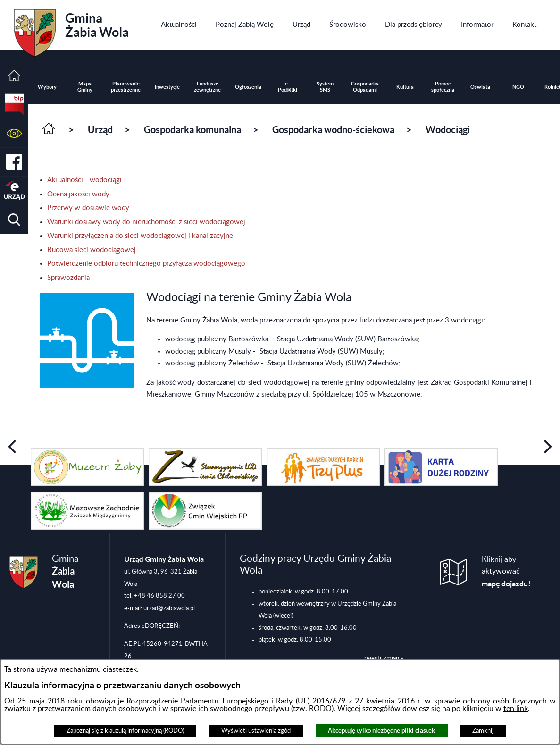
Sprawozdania (68, 278)
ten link (516, 709)
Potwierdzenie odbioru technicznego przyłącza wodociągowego (146, 264)
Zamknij (483, 731)
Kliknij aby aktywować (506, 572)
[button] (14, 133)
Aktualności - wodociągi (84, 180)
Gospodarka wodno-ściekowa (333, 130)
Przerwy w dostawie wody (88, 208)
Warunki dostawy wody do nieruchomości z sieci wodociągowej (146, 222)
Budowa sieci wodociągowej (92, 250)
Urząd (100, 130)
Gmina (71, 30)
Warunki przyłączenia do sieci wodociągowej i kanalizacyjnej (141, 236)
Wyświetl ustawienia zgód (256, 731)
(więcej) (283, 616)
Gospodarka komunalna (192, 130)
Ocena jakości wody (78, 194)
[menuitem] (179, 25)
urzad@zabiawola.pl (169, 608)
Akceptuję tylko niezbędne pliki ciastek (381, 731)
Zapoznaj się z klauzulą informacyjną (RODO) (125, 731)
